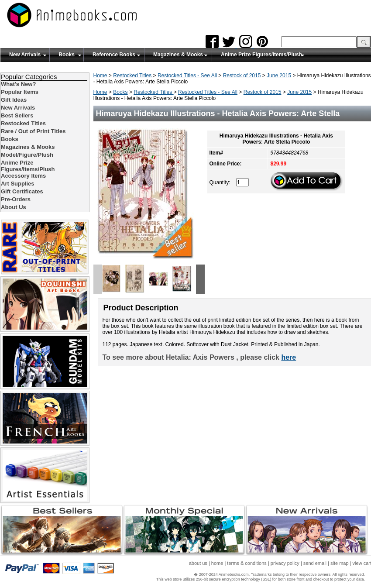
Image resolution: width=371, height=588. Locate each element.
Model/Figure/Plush (27, 155)
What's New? (18, 84)
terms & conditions (247, 563)
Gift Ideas (14, 100)
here (289, 357)
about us (198, 563)
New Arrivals (25, 55)
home (217, 563)
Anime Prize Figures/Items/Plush (261, 55)
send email (315, 563)
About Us (14, 207)
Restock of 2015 (242, 76)
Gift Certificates (22, 191)
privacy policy (285, 563)
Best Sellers (17, 115)
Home (100, 76)
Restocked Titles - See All (187, 76)
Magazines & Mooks (178, 55)
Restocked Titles (133, 76)
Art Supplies (18, 184)
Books (67, 55)
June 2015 (279, 76)
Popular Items (20, 92)
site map (340, 563)
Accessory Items (23, 176)
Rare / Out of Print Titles (33, 131)
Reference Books (114, 55)
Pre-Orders (16, 199)
